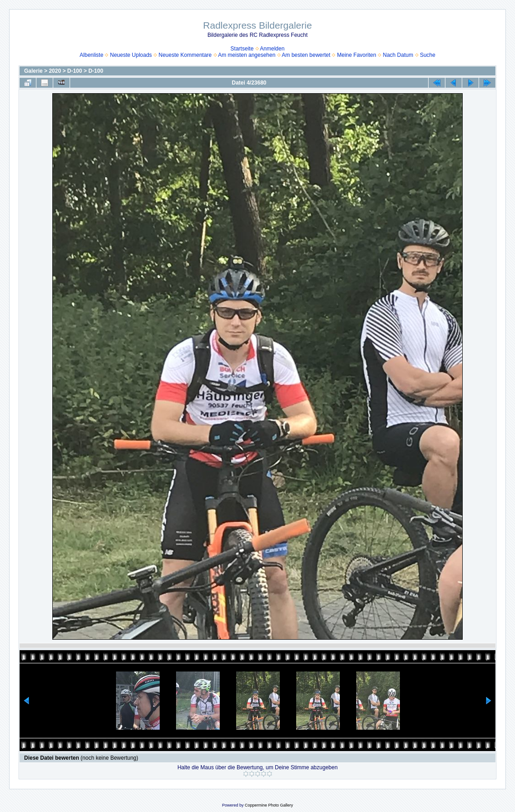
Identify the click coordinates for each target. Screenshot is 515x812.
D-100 (75, 71)
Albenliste (91, 55)
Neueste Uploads (131, 55)
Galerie (33, 71)
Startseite (242, 49)
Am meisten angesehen (247, 55)
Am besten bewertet (306, 55)
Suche (428, 55)
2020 (55, 71)
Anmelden (272, 49)
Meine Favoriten (357, 55)
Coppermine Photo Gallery (269, 805)
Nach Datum (398, 55)
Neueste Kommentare (185, 55)
